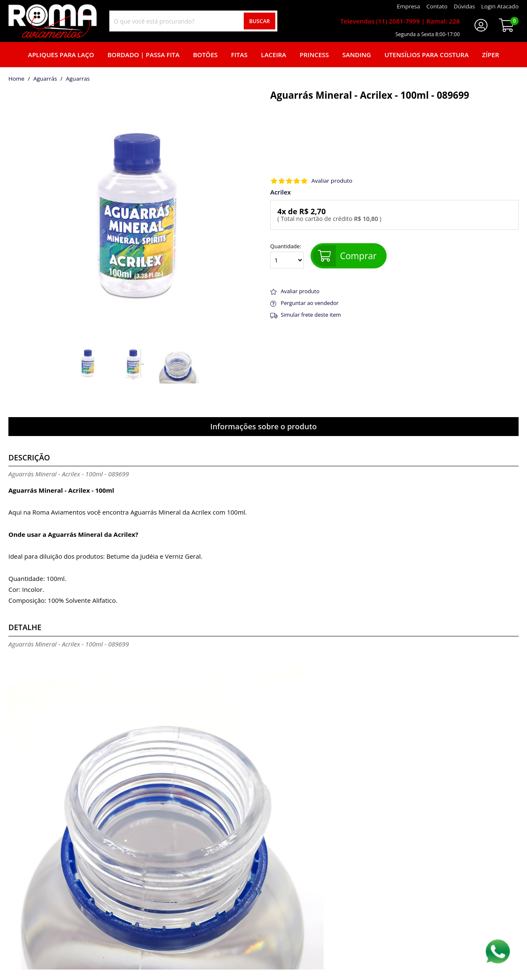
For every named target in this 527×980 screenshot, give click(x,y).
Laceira (274, 55)
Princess (314, 55)
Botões (205, 55)
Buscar (260, 21)
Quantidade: (287, 256)
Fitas (239, 55)
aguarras (78, 79)
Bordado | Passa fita (144, 55)
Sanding (357, 55)
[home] (53, 21)
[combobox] (193, 21)
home (16, 79)
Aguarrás (45, 79)
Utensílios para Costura (427, 55)
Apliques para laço (61, 55)
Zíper (490, 55)
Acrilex (281, 192)
